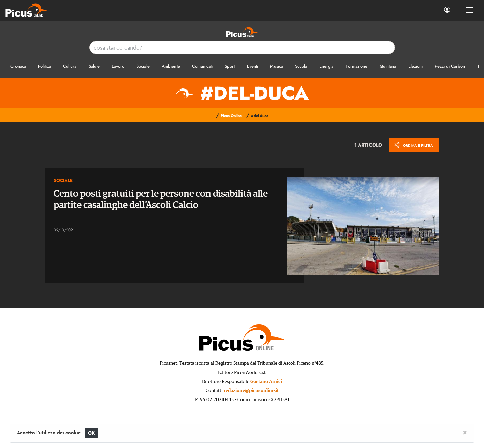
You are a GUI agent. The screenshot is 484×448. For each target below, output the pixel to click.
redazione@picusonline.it (251, 391)
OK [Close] (91, 433)
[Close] (465, 432)
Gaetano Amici (266, 382)
